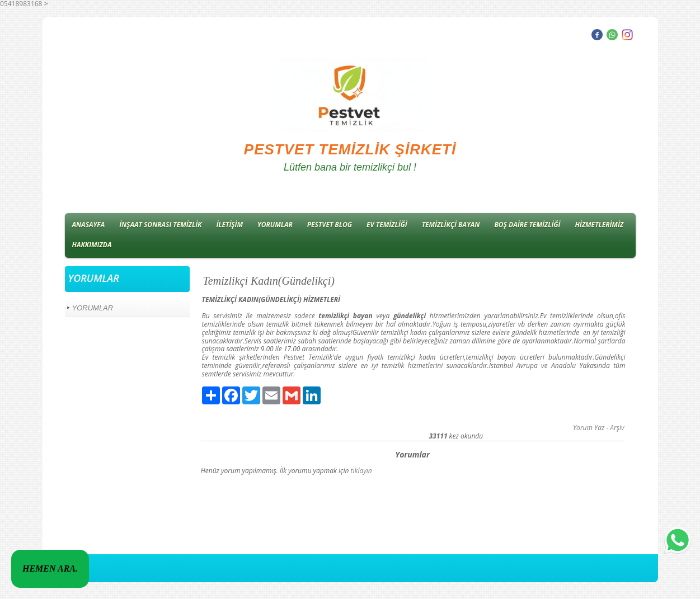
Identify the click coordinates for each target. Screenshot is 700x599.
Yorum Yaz (589, 428)
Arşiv (617, 428)
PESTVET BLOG (330, 225)
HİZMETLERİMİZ (599, 225)
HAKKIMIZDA (92, 245)
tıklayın (361, 471)
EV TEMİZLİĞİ (387, 225)
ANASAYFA (89, 225)
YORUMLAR (275, 225)
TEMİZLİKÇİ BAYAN (451, 225)
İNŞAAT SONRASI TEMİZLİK (160, 225)
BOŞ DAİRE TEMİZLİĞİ (527, 225)
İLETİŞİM (229, 225)
